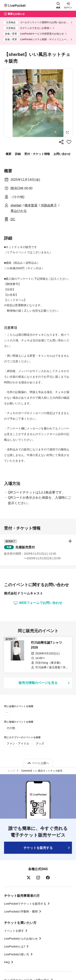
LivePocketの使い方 (17, 954)
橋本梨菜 (31, 205)
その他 (11, 728)
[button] (38, 550)
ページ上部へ (41, 763)
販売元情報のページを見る (38, 683)
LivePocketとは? (15, 946)
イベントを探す (14, 931)
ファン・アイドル (18, 743)
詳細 (18, 154)
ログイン (68, 8)
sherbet (16, 205)
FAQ (7, 962)
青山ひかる (19, 211)
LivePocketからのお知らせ (21, 939)
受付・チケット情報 (37, 154)
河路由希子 (49, 205)
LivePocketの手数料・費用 (21, 912)
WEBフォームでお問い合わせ (38, 603)
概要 (9, 154)
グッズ (40, 743)
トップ (11, 771)
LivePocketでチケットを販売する (25, 904)
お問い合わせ (62, 154)
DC (13, 219)
